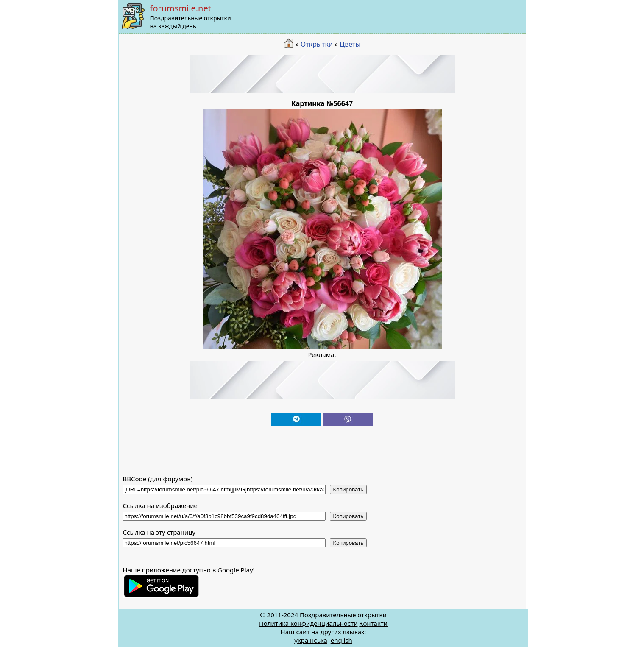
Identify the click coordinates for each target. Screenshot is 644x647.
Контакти (373, 623)
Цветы (350, 44)
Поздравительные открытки (343, 615)
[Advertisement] (322, 74)
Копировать (348, 489)
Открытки (317, 44)
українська (311, 640)
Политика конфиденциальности (308, 623)
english (342, 640)
